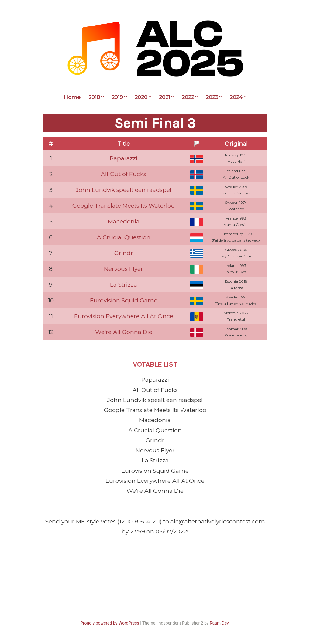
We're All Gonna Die (124, 332)
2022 (188, 97)
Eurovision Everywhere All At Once (124, 316)
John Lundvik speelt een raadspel (124, 190)
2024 (236, 97)
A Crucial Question (124, 237)
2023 (212, 97)
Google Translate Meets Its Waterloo (124, 206)
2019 (117, 97)
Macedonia (124, 221)
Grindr (124, 253)
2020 (141, 97)
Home (72, 97)
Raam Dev (219, 623)
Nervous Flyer (124, 269)
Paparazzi (124, 158)
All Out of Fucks (124, 174)
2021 (165, 97)
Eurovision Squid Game (124, 300)
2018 (94, 97)
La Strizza (124, 285)
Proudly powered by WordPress (110, 623)
